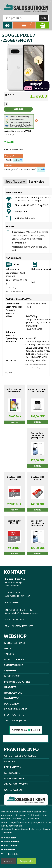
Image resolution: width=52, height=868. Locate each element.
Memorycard (12, 676)
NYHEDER (10, 761)
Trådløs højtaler (15, 720)
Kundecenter (13, 773)
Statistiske (10, 849)
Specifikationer (16, 181)
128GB (8, 160)
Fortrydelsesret (15, 778)
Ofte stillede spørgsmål (20, 756)
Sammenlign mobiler (26, 739)
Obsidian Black (27, 169)
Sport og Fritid (14, 715)
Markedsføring (12, 842)
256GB (17, 160)
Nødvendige (10, 838)
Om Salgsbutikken (16, 784)
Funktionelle (10, 845)
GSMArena (12, 373)
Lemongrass (10, 169)
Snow (40, 169)
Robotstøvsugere (16, 709)
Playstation (12, 704)
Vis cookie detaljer (10, 854)
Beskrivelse (36, 181)
